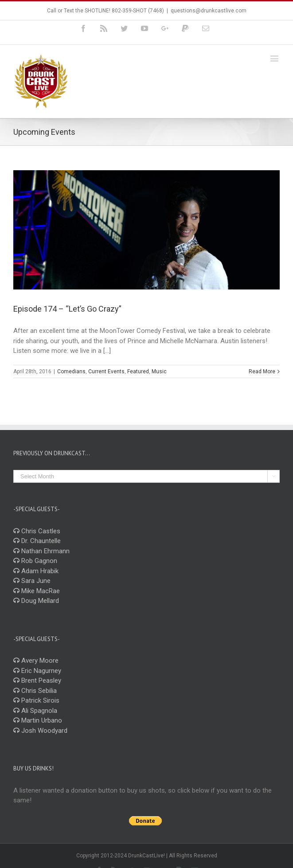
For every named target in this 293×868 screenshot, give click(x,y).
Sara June (32, 581)
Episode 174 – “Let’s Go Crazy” (67, 309)
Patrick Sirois (36, 700)
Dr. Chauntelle (37, 541)
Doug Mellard (36, 601)
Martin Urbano (38, 720)
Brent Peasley (37, 680)
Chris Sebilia (35, 691)
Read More (262, 371)
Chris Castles (37, 531)
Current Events (106, 371)
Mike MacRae (37, 591)
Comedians (71, 371)
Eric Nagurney (37, 671)
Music (159, 371)
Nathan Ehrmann (41, 551)
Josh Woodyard (40, 731)
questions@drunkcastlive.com (209, 11)
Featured (138, 371)
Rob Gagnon (35, 561)
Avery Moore (36, 661)
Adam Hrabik (36, 571)
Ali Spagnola (35, 711)
